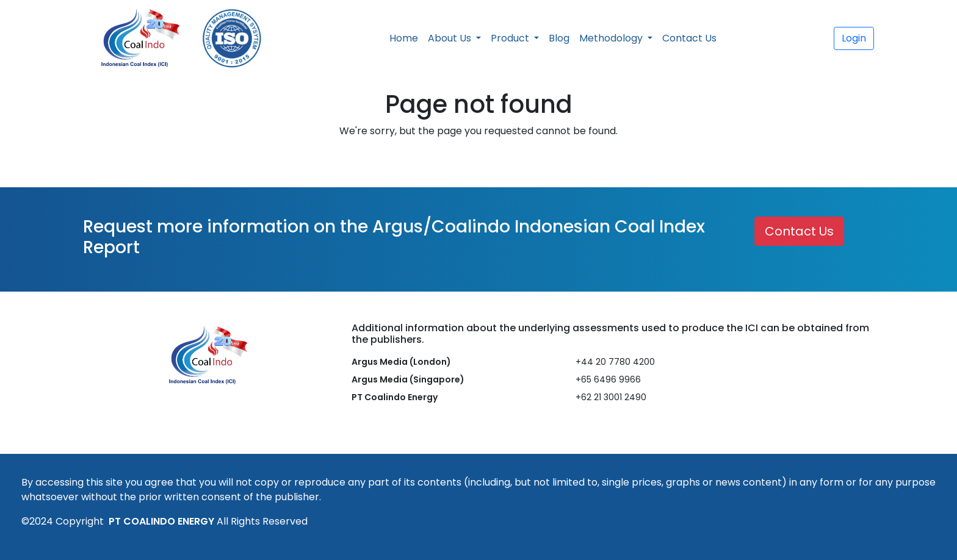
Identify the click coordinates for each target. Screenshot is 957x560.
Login (854, 38)
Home (404, 38)
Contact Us (689, 38)
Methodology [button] (612, 38)
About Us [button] (451, 38)
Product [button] (511, 38)
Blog (559, 38)
